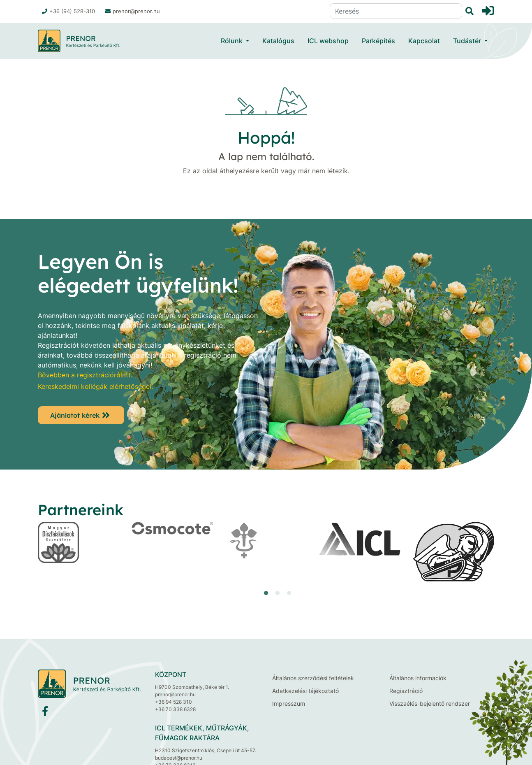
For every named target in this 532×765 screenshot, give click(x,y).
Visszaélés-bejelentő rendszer (430, 703)
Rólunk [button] (232, 41)
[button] (266, 593)
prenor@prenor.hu (133, 11)
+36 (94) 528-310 (68, 11)
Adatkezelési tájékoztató (305, 691)
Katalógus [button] (278, 41)
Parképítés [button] (378, 41)
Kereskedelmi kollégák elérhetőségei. (95, 386)
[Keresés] (396, 11)
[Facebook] (45, 713)
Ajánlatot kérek (75, 415)
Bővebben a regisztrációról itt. (85, 375)
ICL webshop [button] (328, 41)
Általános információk (418, 678)
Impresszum (289, 703)
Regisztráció (406, 691)
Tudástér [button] (468, 41)
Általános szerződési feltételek (313, 678)
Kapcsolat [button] (424, 41)
